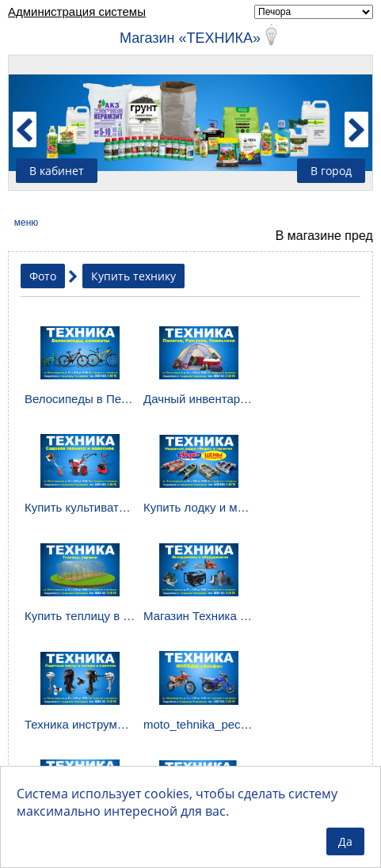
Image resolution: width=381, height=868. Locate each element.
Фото (43, 276)
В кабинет (57, 171)
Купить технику (133, 276)
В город (331, 171)
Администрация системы (77, 11)
